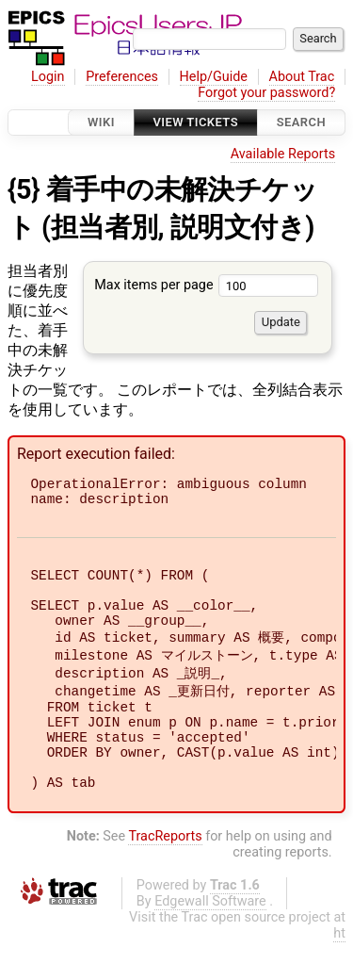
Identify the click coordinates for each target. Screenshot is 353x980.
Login (48, 77)
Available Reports (283, 154)
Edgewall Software (210, 939)
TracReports (165, 874)
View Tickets (196, 122)
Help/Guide (214, 77)
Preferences (122, 77)
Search (301, 122)
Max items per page (206, 285)
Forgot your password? (266, 93)
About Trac (302, 77)
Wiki (101, 122)
